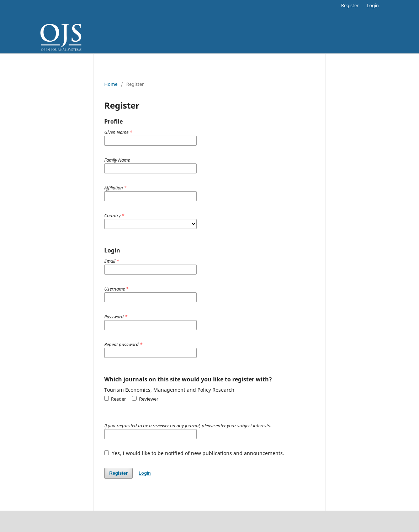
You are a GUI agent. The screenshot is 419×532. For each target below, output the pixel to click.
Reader (115, 399)
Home (111, 84)
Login (373, 5)
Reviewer (145, 399)
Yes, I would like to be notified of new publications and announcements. (194, 453)
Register (350, 5)
